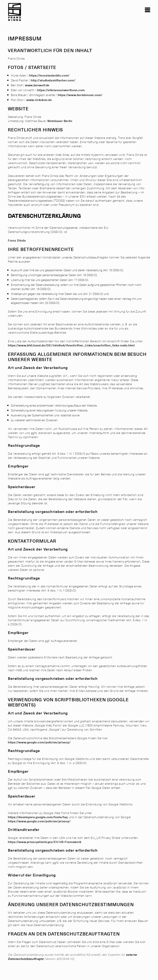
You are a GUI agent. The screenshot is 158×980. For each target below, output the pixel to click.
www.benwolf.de (37, 85)
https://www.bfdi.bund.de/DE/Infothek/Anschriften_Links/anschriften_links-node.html (71, 345)
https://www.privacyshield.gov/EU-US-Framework (45, 842)
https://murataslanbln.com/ (49, 75)
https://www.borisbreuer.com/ (80, 95)
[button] (148, 10)
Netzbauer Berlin (60, 121)
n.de (49, 100)
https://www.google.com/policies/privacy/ (39, 742)
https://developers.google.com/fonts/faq (38, 817)
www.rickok (35, 100)
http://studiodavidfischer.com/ (53, 80)
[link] (15, 16)
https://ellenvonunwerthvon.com (61, 90)
